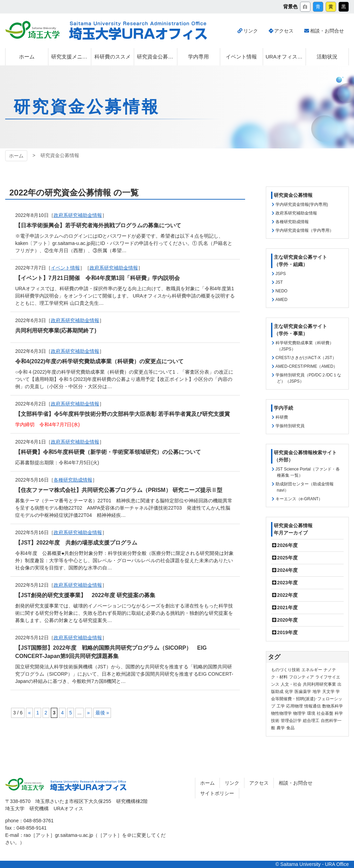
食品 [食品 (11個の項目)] (290, 728)
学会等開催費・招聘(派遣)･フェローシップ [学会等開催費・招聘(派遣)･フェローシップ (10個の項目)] (307, 699)
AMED (282, 300)
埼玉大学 (25, 784)
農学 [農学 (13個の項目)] (281, 728)
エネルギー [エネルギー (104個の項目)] (312, 670)
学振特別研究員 (290, 426)
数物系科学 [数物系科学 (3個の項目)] (333, 706)
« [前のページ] (29, 713)
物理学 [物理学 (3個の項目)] (299, 713)
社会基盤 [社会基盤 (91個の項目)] (325, 713)
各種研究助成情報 (73, 480)
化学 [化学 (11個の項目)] (289, 692)
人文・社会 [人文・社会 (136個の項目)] (291, 684)
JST (279, 282)
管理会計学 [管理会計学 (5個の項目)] (291, 721)
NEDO (282, 291)
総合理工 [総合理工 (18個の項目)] (311, 721)
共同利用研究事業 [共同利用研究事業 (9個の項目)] (319, 684)
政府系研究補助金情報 (114, 268)
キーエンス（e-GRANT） (299, 499)
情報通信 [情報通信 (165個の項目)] (313, 706)
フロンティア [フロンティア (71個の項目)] (301, 677)
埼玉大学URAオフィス (88, 786)
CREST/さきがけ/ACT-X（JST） (306, 358)
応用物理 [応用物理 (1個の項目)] (295, 706)
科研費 (282, 417)
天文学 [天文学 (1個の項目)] (328, 692)
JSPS (281, 274)
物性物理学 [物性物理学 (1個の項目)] (281, 713)
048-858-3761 (39, 821)
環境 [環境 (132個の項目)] (311, 713)
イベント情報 (65, 268)
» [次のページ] (88, 713)
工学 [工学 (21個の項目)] (281, 706)
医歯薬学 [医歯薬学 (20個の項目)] (303, 692)
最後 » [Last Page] (102, 713)
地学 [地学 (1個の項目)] (317, 692)
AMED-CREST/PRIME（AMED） (306, 366)
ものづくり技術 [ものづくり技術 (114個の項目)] (286, 670)
